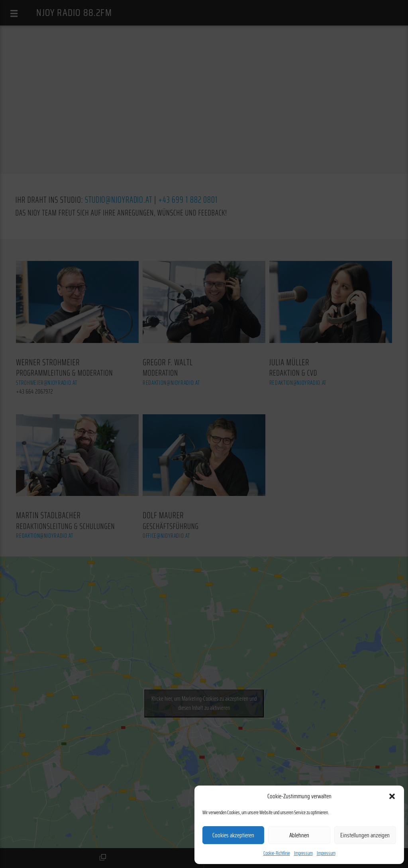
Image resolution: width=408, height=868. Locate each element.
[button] (392, 796)
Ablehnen (299, 835)
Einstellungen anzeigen (365, 835)
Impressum (303, 853)
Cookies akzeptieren (233, 835)
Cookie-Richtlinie (277, 853)
